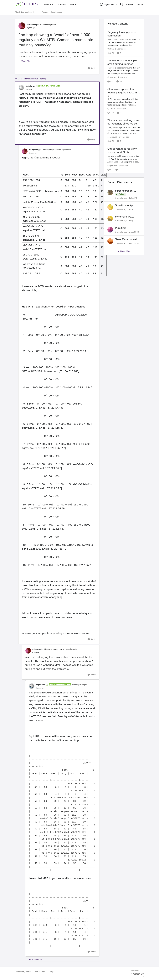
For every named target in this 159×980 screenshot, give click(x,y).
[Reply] (92, 68)
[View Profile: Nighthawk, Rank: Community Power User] (21, 87)
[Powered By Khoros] (137, 973)
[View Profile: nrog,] (110, 218)
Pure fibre (121, 228)
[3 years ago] (120, 108)
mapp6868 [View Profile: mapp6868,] (134, 232)
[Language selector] (108, 4)
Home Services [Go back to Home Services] (56, 12)
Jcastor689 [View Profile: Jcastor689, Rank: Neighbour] (112, 137)
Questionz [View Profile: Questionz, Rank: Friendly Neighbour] (112, 77)
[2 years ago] (120, 49)
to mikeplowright (70, 649)
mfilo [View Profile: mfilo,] (131, 209)
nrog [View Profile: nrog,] (131, 220)
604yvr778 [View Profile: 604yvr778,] (134, 243)
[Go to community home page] (27, 4)
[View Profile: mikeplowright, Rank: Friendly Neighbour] (22, 26)
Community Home (23, 972)
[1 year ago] (122, 77)
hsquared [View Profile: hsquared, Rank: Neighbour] (112, 165)
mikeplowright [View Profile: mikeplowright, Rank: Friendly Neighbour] (33, 24)
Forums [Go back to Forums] (45, 12)
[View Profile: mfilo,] (110, 207)
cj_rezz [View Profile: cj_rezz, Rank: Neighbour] (111, 108)
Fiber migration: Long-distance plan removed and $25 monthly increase (126, 191)
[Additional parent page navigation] (37, 12)
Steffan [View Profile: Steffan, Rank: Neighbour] (111, 49)
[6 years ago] (124, 137)
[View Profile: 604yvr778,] (110, 241)
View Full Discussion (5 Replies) (30, 79)
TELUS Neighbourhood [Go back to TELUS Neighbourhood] (24, 12)
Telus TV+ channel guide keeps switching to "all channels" (126, 239)
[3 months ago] (121, 198)
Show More (25, 61)
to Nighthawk (65, 150)
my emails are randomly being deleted (124, 217)
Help (51, 972)
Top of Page (40, 972)
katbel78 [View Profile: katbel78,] (133, 198)
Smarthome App (125, 205)
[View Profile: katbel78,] (110, 192)
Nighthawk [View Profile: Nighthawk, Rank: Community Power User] (30, 86)
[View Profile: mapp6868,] (110, 230)
